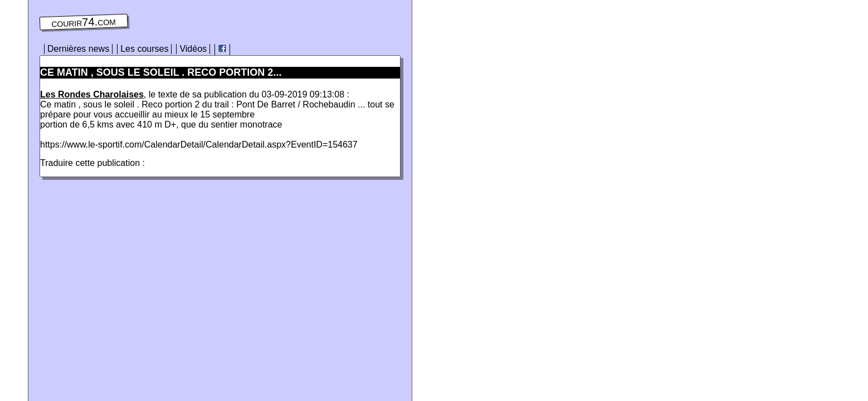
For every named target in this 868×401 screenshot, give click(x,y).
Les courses (144, 49)
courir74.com (84, 22)
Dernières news (78, 49)
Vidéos (193, 49)
